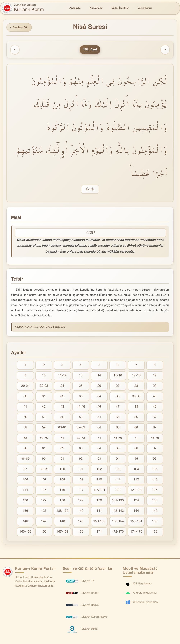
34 (99, 397)
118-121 (99, 490)
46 (99, 407)
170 (81, 532)
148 (62, 522)
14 (99, 376)
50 (25, 418)
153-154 (118, 522)
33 (81, 397)
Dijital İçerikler (120, 8)
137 (44, 511)
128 (62, 501)
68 (25, 438)
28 (136, 386)
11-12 (62, 376)
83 (81, 449)
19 (155, 376)
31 (44, 397)
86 (136, 449)
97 (25, 470)
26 (99, 386)
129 (81, 501)
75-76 (118, 438)
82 (62, 449)
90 (44, 459)
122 (118, 490)
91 (62, 459)
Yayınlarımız (145, 8)
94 (118, 459)
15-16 (118, 376)
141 (99, 511)
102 (99, 470)
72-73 (81, 438)
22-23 (44, 386)
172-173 (118, 532)
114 (25, 490)
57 (155, 418)
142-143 (118, 511)
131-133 (118, 501)
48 (136, 407)
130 (99, 501)
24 (62, 386)
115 (44, 490)
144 (136, 511)
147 (44, 522)
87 (155, 449)
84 (99, 449)
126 (25, 501)
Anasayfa (75, 8)
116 (62, 490)
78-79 (155, 438)
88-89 (25, 459)
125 (155, 490)
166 (44, 532)
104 (136, 470)
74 (99, 438)
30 (25, 397)
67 (155, 428)
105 (155, 470)
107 (44, 480)
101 (81, 470)
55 (118, 418)
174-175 (136, 532)
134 (136, 501)
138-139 (62, 511)
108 (62, 480)
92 (81, 459)
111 (118, 480)
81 (44, 449)
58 (25, 428)
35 (118, 397)
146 (25, 522)
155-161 (136, 522)
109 (81, 480)
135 (155, 501)
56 (136, 418)
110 (99, 480)
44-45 (81, 407)
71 (62, 438)
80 (25, 449)
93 (99, 459)
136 (25, 511)
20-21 (25, 386)
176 (155, 532)
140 (81, 511)
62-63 (81, 428)
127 (44, 501)
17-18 (136, 376)
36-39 (136, 397)
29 (155, 386)
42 (44, 407)
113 (155, 480)
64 (99, 428)
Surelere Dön (20, 28)
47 (118, 407)
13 (81, 376)
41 (25, 407)
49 (155, 407)
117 (81, 490)
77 (136, 438)
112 (136, 480)
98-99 (44, 470)
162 (155, 522)
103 (118, 470)
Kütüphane (96, 8)
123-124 (136, 490)
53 (81, 418)
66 (136, 428)
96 (155, 459)
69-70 (44, 438)
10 (44, 376)
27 (118, 386)
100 (62, 470)
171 (99, 532)
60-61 (62, 428)
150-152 (99, 522)
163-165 (25, 532)
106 (25, 480)
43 (62, 407)
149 (81, 522)
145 (155, 511)
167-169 (62, 532)
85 (118, 449)
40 (155, 397)
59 (44, 428)
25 (81, 386)
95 (136, 459)
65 (118, 428)
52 (62, 418)
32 (62, 397)
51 (44, 418)
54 (99, 418)
